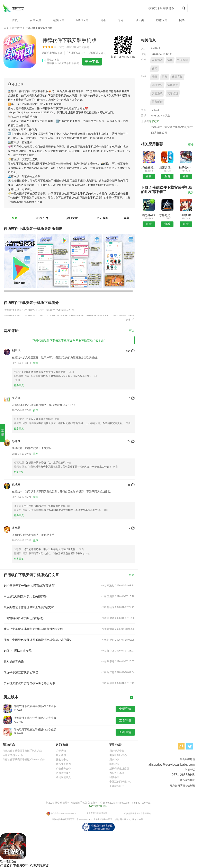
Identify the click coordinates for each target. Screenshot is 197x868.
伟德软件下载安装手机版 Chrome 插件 (24, 760)
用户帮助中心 (117, 751)
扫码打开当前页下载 (123, 57)
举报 (3, 433)
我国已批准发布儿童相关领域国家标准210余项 (33, 629)
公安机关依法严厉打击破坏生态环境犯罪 (29, 683)
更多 (130, 319)
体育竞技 (177, 77)
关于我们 (61, 751)
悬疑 (155, 77)
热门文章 (72, 218)
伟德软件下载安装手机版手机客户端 (22, 751)
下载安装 (84, 47)
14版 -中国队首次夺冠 (18, 651)
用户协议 (114, 760)
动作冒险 (157, 85)
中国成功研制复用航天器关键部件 (25, 596)
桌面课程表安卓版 (167, 168)
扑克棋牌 (183, 60)
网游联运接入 (63, 773)
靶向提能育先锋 (14, 661)
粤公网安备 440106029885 (62, 813)
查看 (149, 176)
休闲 (155, 68)
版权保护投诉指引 (119, 769)
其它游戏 (157, 93)
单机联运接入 (63, 777)
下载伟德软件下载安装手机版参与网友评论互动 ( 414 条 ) (69, 341)
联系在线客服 (187, 780)
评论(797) (42, 218)
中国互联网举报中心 (120, 782)
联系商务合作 (63, 764)
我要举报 (114, 777)
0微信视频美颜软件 (149, 168)
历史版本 (102, 218)
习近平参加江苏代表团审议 (21, 672)
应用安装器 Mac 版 (13, 755)
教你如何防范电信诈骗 (182, 786)
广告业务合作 (63, 769)
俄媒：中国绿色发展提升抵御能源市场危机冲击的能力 (38, 640)
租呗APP (186, 215)
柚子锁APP (186, 168)
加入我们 (61, 755)
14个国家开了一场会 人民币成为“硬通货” (30, 586)
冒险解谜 (157, 102)
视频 (127, 218)
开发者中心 (62, 760)
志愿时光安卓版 (167, 215)
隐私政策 (154, 121)
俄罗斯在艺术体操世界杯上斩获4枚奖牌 (29, 607)
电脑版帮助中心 (118, 755)
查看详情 (125, 709)
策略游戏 (157, 60)
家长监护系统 (117, 773)
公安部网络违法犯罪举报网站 (137, 813)
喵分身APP (149, 215)
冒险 (165, 77)
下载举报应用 (117, 786)
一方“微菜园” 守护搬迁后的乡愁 (24, 618)
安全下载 (92, 62)
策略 (170, 60)
